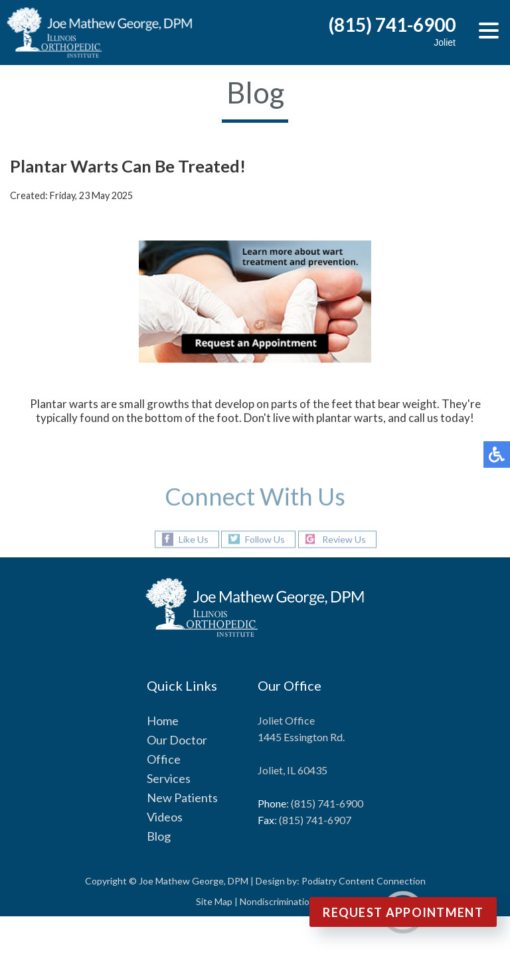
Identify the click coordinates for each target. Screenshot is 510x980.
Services (169, 778)
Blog (159, 836)
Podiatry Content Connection (364, 881)
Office (164, 759)
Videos (165, 817)
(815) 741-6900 (392, 25)
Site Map (214, 901)
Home (163, 721)
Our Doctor (177, 740)
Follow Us (265, 539)
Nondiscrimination (277, 901)
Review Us (344, 539)
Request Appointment (403, 912)
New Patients (182, 798)
